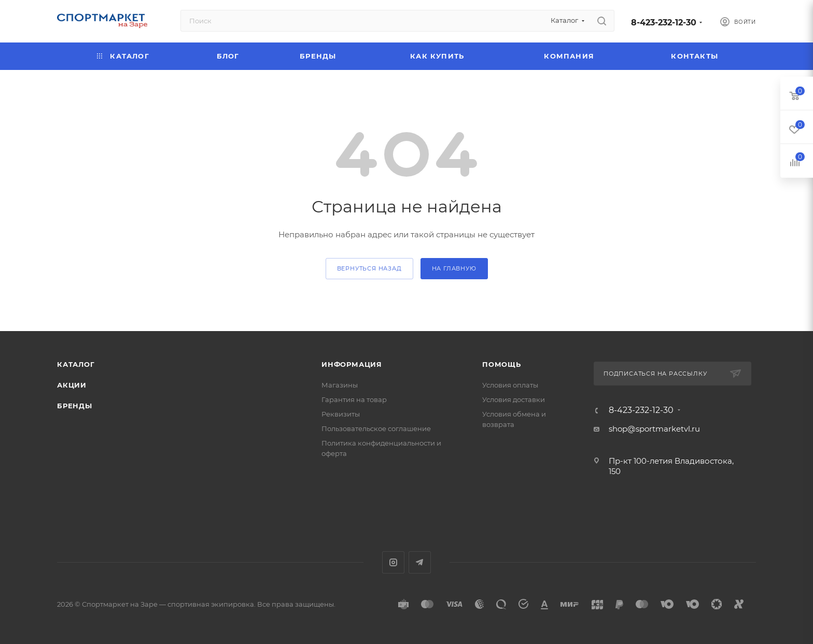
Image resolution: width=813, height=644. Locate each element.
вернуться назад (369, 268)
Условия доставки (514, 399)
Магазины (340, 385)
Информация (352, 364)
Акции (72, 385)
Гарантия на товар (354, 399)
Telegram (420, 562)
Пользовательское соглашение (376, 428)
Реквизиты (341, 414)
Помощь (502, 364)
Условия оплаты (510, 385)
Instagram (393, 562)
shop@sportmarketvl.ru (654, 429)
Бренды (75, 406)
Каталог (76, 364)
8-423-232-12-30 (664, 23)
